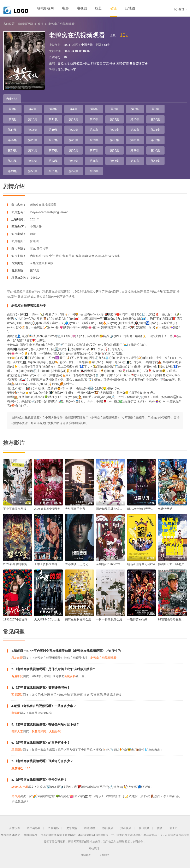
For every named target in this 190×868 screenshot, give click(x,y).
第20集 (74, 130)
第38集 (115, 150)
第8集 (155, 109)
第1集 (12, 109)
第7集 (135, 109)
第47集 (135, 161)
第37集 (94, 150)
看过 (180, 9)
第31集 (135, 140)
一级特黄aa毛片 (137, 619)
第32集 (155, 140)
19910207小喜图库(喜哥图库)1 (23, 619)
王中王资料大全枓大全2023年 (53, 564)
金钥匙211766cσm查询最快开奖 (117, 564)
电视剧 (82, 8)
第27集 (53, 140)
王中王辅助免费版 (15, 509)
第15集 (135, 119)
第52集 (74, 171)
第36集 (74, 150)
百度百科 (70, 676)
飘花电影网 (39, 731)
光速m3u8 (12, 99)
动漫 (113, 8)
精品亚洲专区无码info (141, 564)
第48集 (155, 161)
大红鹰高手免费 (75, 509)
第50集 (33, 171)
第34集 (33, 150)
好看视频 (126, 828)
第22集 (115, 130)
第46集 (115, 161)
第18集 (33, 130)
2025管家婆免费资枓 (47, 509)
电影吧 (16, 713)
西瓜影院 (17, 695)
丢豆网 (16, 796)
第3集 (53, 109)
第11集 (53, 119)
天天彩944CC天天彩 (47, 619)
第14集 (115, 119)
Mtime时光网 (20, 787)
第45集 (94, 161)
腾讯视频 (144, 828)
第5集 (94, 109)
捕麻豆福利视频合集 (78, 619)
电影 (65, 8)
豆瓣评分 (55, 57)
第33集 (12, 150)
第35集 (53, 150)
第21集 (94, 130)
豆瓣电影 (53, 828)
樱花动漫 (17, 658)
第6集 (114, 109)
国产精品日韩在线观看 (111, 509)
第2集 (33, 109)
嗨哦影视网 (46, 8)
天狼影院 (55, 731)
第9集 (12, 119)
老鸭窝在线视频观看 (61, 24)
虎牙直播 (72, 828)
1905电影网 (34, 828)
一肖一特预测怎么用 (109, 619)
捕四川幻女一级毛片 (171, 564)
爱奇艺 (174, 828)
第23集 (135, 130)
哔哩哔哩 (90, 828)
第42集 (33, 161)
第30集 (115, 140)
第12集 (74, 119)
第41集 (12, 161)
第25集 (12, 140)
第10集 (33, 119)
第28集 (74, 140)
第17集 (12, 130)
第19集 (53, 130)
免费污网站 (165, 509)
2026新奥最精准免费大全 (19, 564)
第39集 (135, 150)
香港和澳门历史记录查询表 (82, 564)
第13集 (94, 119)
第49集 (12, 171)
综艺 (99, 8)
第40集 (155, 150)
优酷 (160, 828)
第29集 (94, 140)
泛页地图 (104, 855)
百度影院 (17, 676)
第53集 (94, 171)
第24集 (155, 130)
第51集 (53, 171)
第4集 (74, 109)
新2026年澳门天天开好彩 (143, 509)
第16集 (155, 119)
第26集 (33, 140)
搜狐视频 (108, 828)
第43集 (53, 161)
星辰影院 (17, 750)
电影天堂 (17, 731)
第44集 (74, 161)
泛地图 (130, 8)
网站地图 (86, 855)
